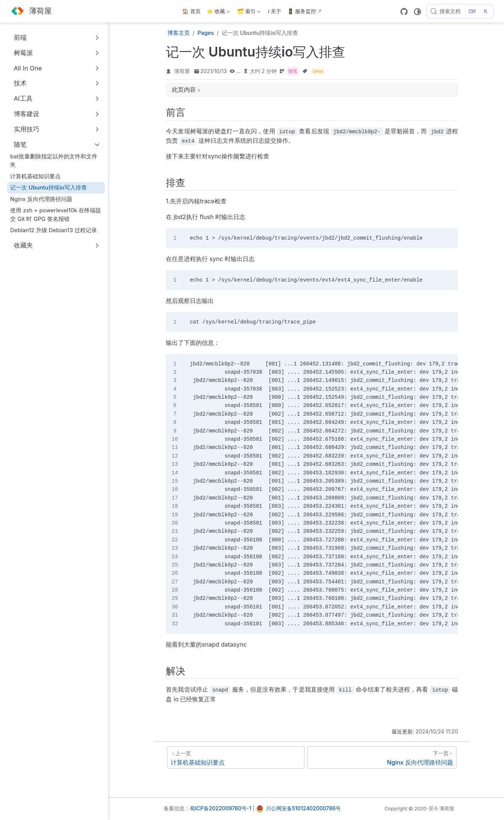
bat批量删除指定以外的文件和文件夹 (54, 161)
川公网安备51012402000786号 (303, 808)
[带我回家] (31, 11)
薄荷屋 (182, 71)
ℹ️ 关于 (275, 11)
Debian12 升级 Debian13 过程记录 (54, 230)
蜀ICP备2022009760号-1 (221, 808)
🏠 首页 (192, 11)
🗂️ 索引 (249, 13)
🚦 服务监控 (302, 11)
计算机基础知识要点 (35, 176)
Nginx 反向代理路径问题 (41, 199)
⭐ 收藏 (218, 13)
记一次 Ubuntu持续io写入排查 (48, 187)
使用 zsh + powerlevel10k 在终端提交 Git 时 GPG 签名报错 (56, 215)
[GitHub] (404, 12)
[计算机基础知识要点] (236, 757)
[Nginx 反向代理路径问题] (382, 757)
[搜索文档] (460, 11)
